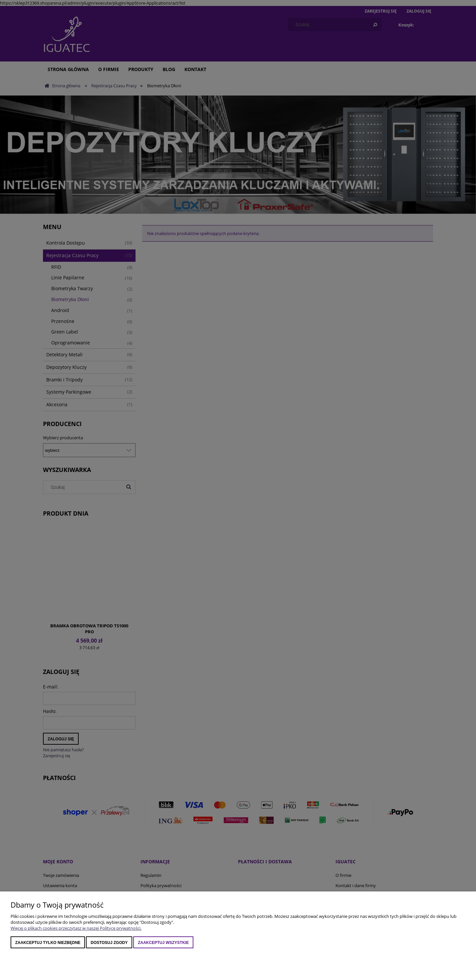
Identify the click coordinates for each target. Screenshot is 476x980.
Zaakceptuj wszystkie (163, 943)
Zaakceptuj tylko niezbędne (48, 943)
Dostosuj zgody (109, 943)
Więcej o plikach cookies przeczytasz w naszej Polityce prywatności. (76, 928)
